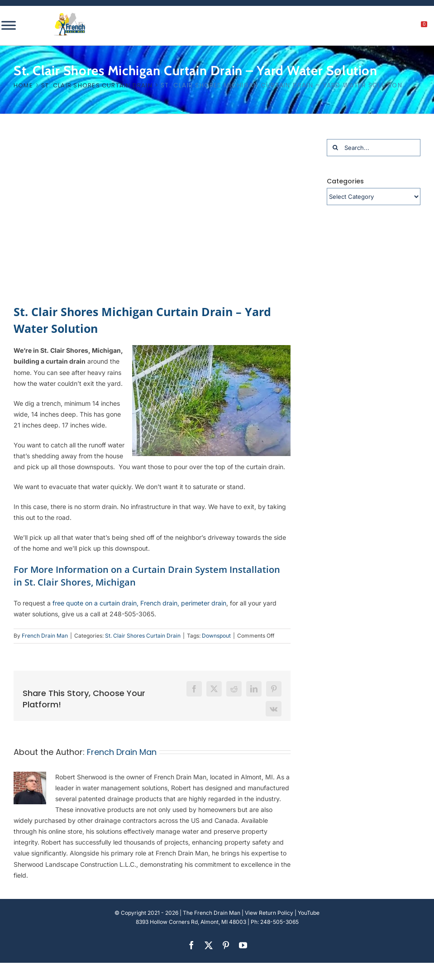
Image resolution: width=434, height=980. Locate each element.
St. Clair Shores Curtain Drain (143, 636)
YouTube (309, 913)
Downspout (216, 636)
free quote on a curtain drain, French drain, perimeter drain (139, 603)
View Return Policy (269, 913)
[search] (374, 27)
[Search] (335, 148)
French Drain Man (45, 636)
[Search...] (374, 148)
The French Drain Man (212, 913)
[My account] (393, 27)
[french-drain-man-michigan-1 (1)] (70, 16)
